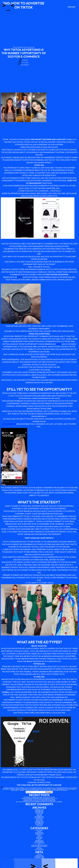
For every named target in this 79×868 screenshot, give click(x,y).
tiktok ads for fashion (34, 789)
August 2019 (39, 825)
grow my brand (20, 788)
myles (26, 60)
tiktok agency (72, 789)
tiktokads (31, 47)
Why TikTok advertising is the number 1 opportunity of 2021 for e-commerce (24, 53)
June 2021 (39, 816)
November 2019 (39, 822)
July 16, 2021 (25, 63)
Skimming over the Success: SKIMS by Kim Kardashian (39, 801)
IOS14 (39, 836)
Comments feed (39, 857)
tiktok (26, 47)
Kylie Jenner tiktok (49, 788)
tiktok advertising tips (60, 789)
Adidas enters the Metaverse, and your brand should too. (39, 798)
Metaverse (39, 838)
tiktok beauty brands (18, 790)
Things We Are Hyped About (39, 846)
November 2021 (39, 812)
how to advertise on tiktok (34, 788)
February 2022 (39, 810)
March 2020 (39, 820)
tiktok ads (23, 789)
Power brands (39, 842)
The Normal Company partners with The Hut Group (39, 797)
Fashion (39, 835)
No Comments (25, 65)
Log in (39, 854)
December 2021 (39, 811)
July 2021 (39, 814)
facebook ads (39, 834)
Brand (39, 832)
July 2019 (39, 826)
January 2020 (39, 821)
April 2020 (39, 819)
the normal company (8, 789)
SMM (39, 844)
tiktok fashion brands (32, 790)
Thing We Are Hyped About (39, 845)
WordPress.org (39, 858)
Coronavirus (39, 833)
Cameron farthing (9, 788)
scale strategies (18, 47)
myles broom (73, 788)
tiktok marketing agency (60, 790)
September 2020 (39, 818)
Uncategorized (39, 850)
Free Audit (72, 7)
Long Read (39, 837)
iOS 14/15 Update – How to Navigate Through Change (39, 800)
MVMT (20, 277)
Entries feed (39, 855)
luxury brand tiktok (62, 788)
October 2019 (39, 824)
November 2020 (39, 817)
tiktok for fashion (45, 790)
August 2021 (39, 813)
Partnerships (39, 841)
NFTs (39, 840)
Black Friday (39, 830)
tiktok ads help (47, 789)
